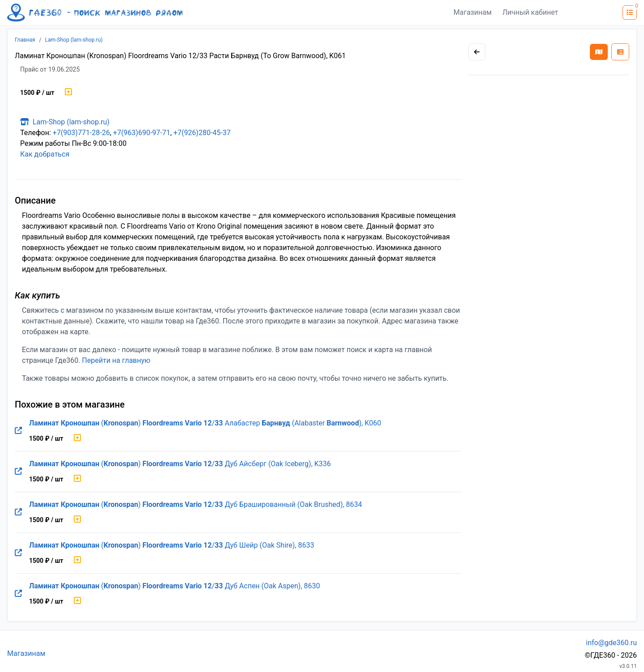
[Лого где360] (95, 13)
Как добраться (45, 154)
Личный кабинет (530, 12)
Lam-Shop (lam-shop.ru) (74, 40)
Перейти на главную (116, 360)
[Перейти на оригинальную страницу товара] (18, 431)
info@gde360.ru (611, 643)
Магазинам (472, 12)
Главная (25, 40)
